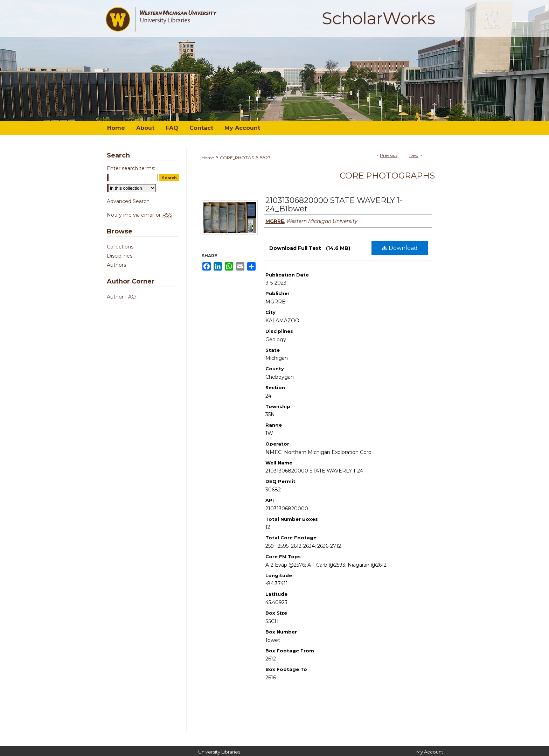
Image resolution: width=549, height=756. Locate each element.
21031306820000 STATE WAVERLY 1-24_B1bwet (334, 205)
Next (414, 155)
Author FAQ (121, 297)
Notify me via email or (140, 215)
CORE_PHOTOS (237, 158)
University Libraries (219, 752)
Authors (116, 265)
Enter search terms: (131, 168)
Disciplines (120, 256)
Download (400, 248)
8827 (265, 158)
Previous (389, 155)
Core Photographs (387, 176)
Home (208, 158)
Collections (120, 247)
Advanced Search (128, 201)
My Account (430, 752)
